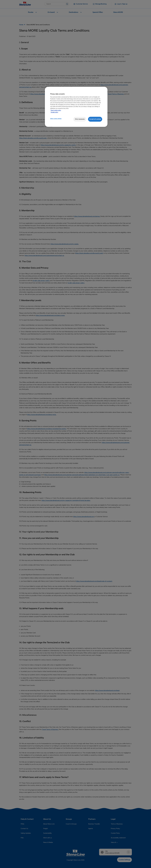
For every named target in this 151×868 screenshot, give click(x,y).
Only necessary (80, 119)
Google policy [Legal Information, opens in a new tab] (54, 112)
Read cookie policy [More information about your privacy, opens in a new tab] (56, 110)
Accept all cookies (95, 119)
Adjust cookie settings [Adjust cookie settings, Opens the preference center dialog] (56, 119)
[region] (76, 107)
